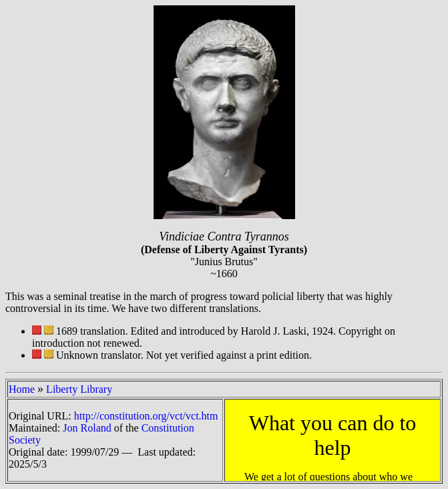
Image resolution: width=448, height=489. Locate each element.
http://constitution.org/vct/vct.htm (146, 416)
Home (22, 389)
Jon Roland (87, 428)
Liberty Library (79, 389)
